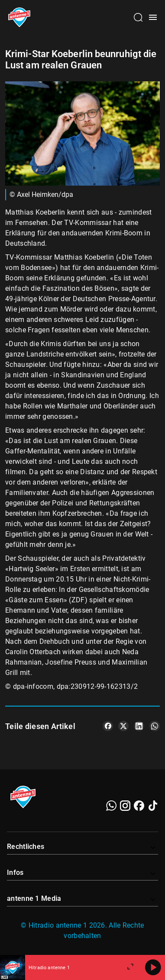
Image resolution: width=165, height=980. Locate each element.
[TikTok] (153, 806)
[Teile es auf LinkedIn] (139, 726)
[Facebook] (139, 806)
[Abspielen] (153, 967)
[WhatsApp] (111, 806)
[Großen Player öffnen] (130, 967)
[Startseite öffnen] (19, 17)
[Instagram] (125, 806)
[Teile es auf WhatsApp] (155, 726)
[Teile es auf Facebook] (108, 726)
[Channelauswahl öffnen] (138, 17)
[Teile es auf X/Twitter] (123, 726)
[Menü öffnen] (153, 17)
